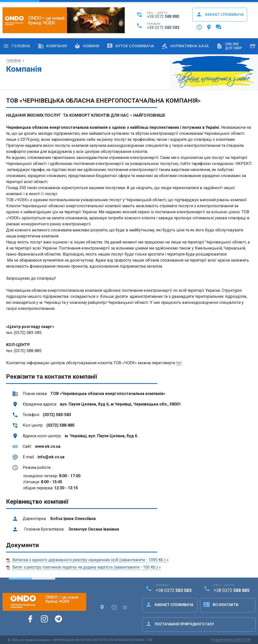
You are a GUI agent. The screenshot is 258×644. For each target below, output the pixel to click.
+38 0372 (163, 16)
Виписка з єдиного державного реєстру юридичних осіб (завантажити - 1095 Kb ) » (90, 560)
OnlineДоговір (229, 46)
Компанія (52, 46)
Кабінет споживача (220, 14)
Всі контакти (221, 605)
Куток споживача (131, 46)
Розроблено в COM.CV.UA (231, 640)
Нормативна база (185, 46)
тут (179, 363)
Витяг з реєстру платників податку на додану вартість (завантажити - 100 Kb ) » (87, 567)
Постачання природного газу (180, 624)
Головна (17, 46)
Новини (87, 46)
